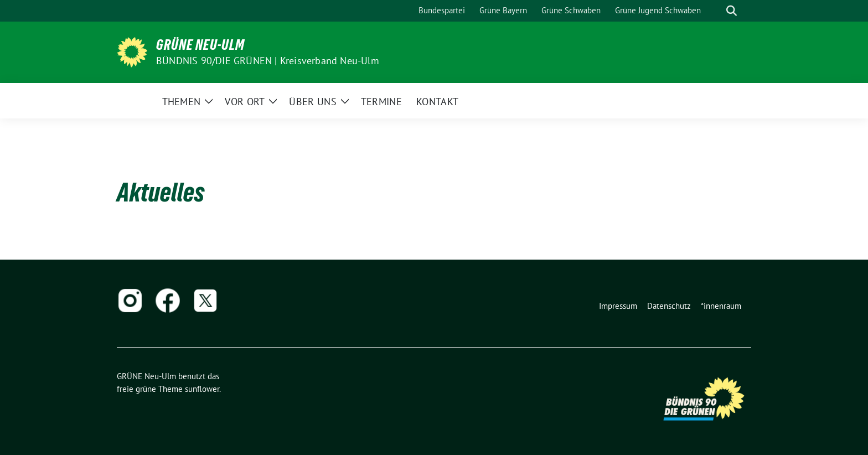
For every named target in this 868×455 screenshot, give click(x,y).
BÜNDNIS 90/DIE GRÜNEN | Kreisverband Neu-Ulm (268, 61)
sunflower (202, 389)
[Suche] (716, 11)
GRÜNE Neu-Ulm (200, 45)
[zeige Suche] (732, 11)
